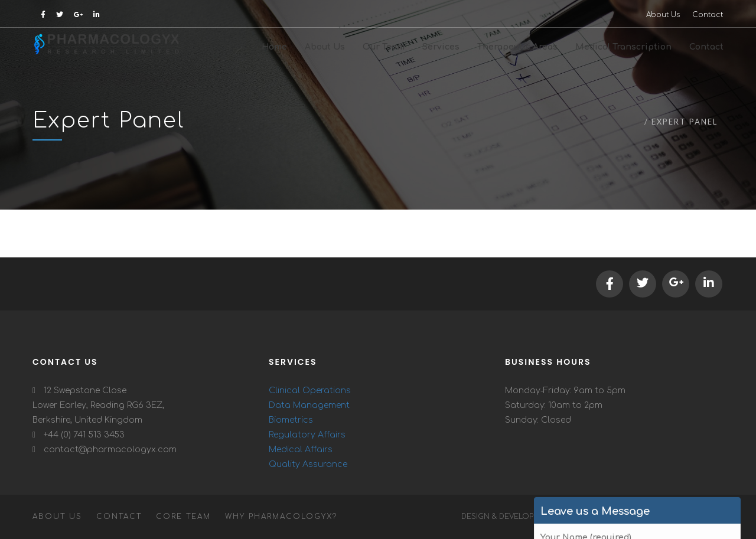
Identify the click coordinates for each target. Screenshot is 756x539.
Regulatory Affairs (307, 435)
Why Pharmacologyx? (281, 517)
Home (626, 122)
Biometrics (291, 420)
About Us (663, 15)
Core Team (183, 517)
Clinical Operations (310, 391)
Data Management (309, 405)
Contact (708, 15)
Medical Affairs (301, 450)
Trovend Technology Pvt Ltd (646, 517)
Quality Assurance (308, 464)
